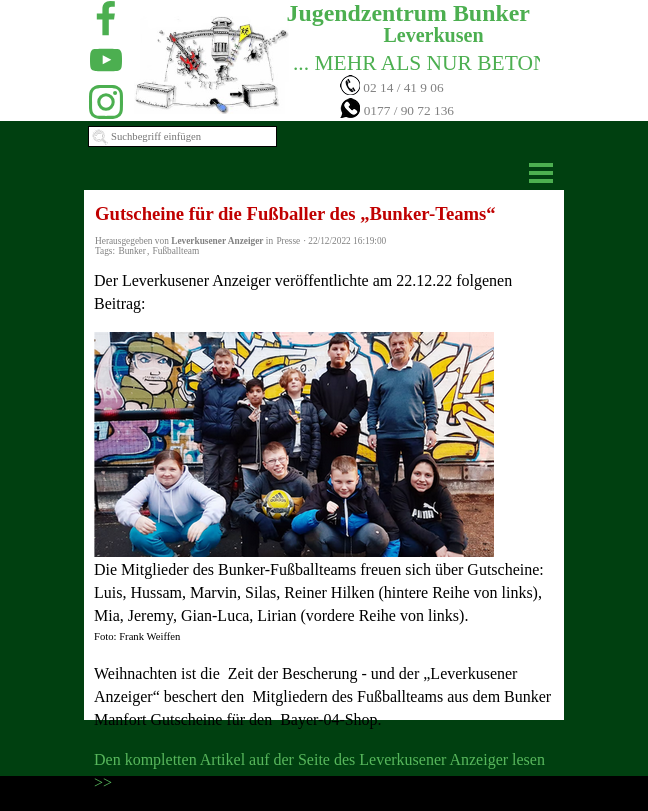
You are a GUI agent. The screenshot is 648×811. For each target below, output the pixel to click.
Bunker (131, 251)
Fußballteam (176, 251)
